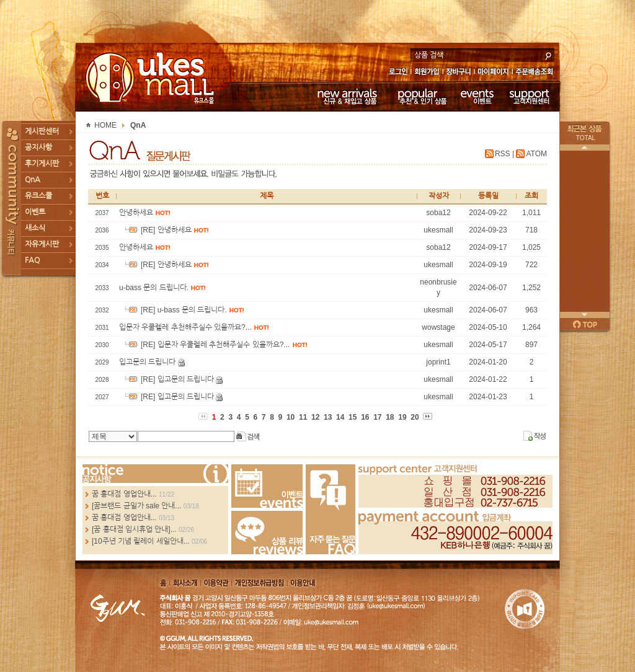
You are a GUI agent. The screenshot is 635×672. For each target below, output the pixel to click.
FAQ (32, 260)
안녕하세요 (137, 213)
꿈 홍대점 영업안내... (124, 494)
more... (155, 474)
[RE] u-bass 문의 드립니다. (174, 310)
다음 (585, 315)
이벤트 (477, 96)
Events (267, 486)
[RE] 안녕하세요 (156, 230)
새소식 (35, 228)
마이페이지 (493, 73)
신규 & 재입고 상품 (345, 96)
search (548, 55)
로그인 (398, 73)
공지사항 (38, 148)
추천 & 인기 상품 (421, 96)
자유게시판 (42, 244)
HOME (105, 125)
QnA (33, 180)
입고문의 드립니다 (149, 362)
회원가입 (428, 73)
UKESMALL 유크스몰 (152, 77)
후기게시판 (42, 164)
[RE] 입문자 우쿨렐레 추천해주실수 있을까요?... (206, 345)
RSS (503, 154)
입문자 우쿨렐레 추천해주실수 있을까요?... (186, 327)
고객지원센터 (530, 96)
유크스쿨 (38, 196)
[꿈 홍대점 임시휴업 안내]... (134, 529)
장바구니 (459, 73)
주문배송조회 (536, 73)
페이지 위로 (585, 324)
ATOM (536, 154)
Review (267, 533)
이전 (585, 148)
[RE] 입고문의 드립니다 (167, 379)
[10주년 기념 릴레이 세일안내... (141, 541)
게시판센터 (42, 131)
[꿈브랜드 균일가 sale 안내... (136, 506)
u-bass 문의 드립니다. (155, 288)
